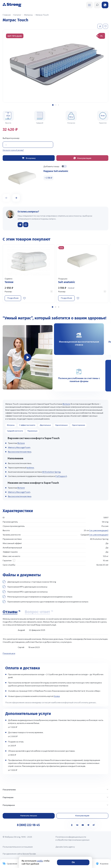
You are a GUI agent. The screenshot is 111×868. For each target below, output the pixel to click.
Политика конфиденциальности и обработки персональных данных (72, 838)
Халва (57, 696)
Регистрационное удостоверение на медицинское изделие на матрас (38, 597)
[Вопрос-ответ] (39, 612)
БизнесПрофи (29, 854)
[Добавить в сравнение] (100, 26)
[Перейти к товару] (29, 274)
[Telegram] (88, 825)
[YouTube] (83, 825)
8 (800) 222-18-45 (28, 825)
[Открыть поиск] (89, 5)
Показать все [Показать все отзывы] (9, 653)
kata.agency (69, 847)
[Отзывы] (11, 612)
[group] (55, 66)
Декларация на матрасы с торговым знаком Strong (29, 582)
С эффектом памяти (27, 425)
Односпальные (61, 425)
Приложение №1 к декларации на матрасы (25, 587)
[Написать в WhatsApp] (26, 225)
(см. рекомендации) (99, 530)
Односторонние (78, 425)
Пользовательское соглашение (18, 847)
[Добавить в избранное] (106, 26)
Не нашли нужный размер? (13, 150)
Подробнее (13, 298)
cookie (40, 861)
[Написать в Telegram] (20, 225)
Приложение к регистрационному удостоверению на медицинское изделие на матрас (46, 602)
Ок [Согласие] (73, 862)
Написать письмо (29, 815)
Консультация (82, 815)
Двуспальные (45, 425)
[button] (53, 105)
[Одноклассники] (72, 825)
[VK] (77, 825)
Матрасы (11, 425)
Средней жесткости (15, 431)
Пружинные (32, 431)
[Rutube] (94, 825)
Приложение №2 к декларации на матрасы (25, 592)
